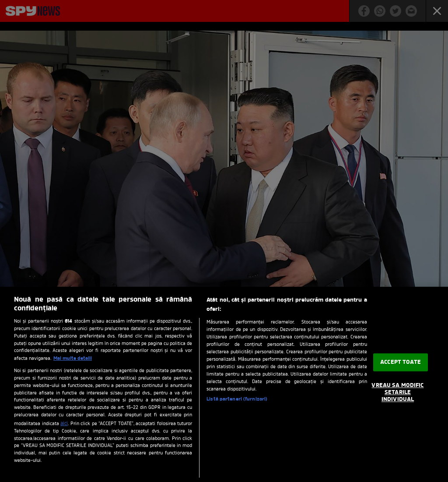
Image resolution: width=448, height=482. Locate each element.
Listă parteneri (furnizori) (237, 399)
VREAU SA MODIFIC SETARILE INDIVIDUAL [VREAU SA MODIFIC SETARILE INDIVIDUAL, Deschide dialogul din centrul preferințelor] (397, 393)
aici (64, 424)
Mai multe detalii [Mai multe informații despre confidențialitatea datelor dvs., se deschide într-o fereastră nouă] (73, 359)
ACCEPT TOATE (401, 362)
